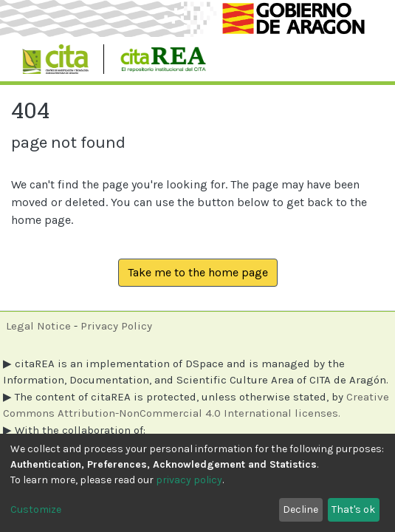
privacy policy (189, 480)
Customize (36, 509)
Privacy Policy (116, 326)
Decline (300, 509)
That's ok (353, 509)
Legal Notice (38, 326)
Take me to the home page (198, 272)
